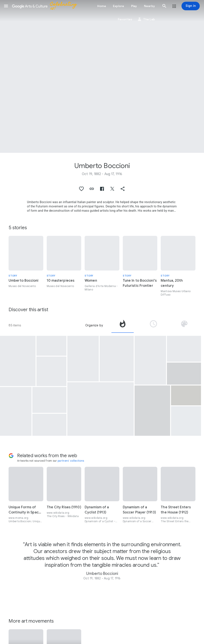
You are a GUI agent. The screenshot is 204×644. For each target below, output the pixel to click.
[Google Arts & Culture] (46, 6)
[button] (6, 6)
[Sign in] (191, 6)
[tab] (123, 325)
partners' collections (71, 461)
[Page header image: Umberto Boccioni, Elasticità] (102, 76)
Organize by (94, 325)
